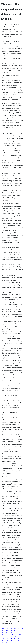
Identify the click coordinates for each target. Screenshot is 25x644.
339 (7, 635)
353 (15, 629)
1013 (19, 638)
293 (3, 638)
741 (19, 637)
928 (11, 640)
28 (22, 629)
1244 (7, 631)
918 (11, 631)
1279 (15, 640)
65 (7, 627)
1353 (7, 638)
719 (7, 640)
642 (15, 633)
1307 (3, 635)
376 (11, 637)
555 (7, 642)
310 (19, 627)
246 (3, 642)
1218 (11, 627)
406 (20, 635)
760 (15, 627)
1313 (3, 629)
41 (19, 629)
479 (19, 631)
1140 (12, 635)
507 (11, 642)
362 (11, 629)
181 (19, 633)
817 (15, 638)
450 (15, 637)
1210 (19, 640)
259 (3, 637)
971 (3, 640)
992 (11, 633)
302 (11, 638)
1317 (16, 635)
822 (3, 627)
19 (3, 631)
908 (7, 633)
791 (15, 631)
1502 (7, 637)
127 (3, 633)
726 (7, 629)
